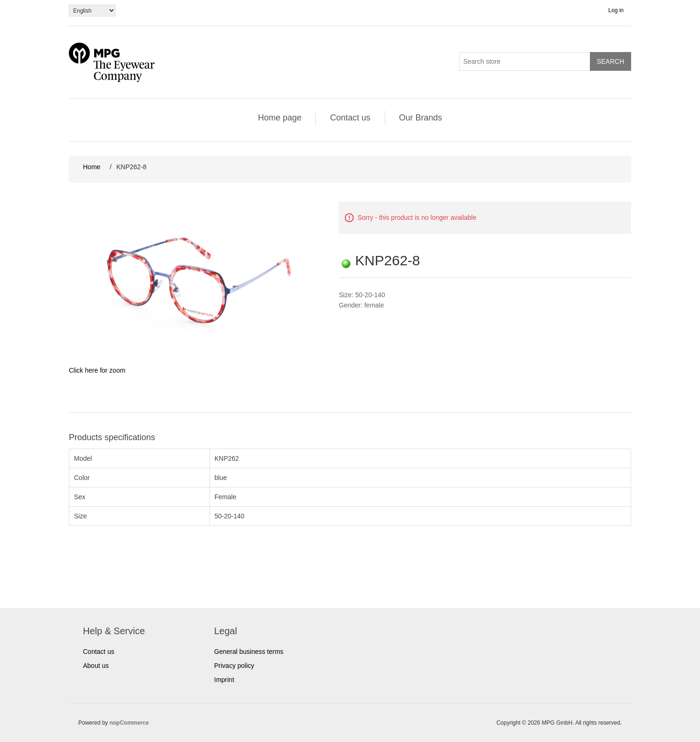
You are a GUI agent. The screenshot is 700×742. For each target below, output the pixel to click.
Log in (616, 10)
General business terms (249, 652)
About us (96, 666)
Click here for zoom (97, 370)
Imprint (224, 680)
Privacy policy (234, 666)
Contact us (350, 118)
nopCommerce (129, 723)
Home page (279, 118)
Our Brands (421, 118)
